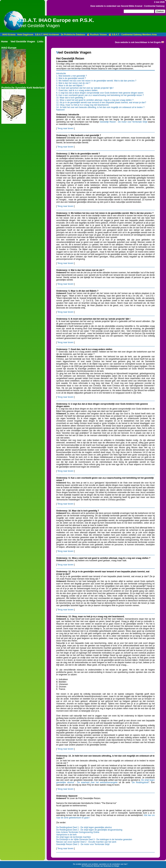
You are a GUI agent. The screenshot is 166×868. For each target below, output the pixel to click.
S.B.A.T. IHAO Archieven (47, 35)
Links (40, 41)
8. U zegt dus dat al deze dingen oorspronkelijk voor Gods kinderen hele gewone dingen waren (100, 93)
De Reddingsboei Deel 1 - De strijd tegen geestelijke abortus (84, 827)
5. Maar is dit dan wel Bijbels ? (70, 86)
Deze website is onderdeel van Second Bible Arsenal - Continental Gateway (128, 6)
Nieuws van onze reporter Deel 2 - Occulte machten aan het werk (86, 842)
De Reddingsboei (140, 782)
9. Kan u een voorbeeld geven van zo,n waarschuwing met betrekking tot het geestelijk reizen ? (100, 95)
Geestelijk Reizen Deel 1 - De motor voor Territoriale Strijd (83, 844)
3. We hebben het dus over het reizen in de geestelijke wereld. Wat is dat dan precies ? (96, 81)
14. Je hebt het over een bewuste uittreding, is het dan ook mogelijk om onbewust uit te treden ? (100, 107)
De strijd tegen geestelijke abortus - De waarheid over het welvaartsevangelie (105, 781)
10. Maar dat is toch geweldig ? (71, 98)
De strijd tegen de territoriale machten (73, 837)
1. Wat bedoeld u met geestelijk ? (72, 76)
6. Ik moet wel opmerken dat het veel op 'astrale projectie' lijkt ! (85, 88)
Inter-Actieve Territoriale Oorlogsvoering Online (78, 832)
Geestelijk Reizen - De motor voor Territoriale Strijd (123, 122)
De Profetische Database (73, 35)
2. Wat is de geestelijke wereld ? (71, 78)
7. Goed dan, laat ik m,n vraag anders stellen (77, 90)
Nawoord (60, 110)
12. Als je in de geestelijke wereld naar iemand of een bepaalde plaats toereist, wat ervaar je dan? (101, 102)
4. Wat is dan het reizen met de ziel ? (73, 83)
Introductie (61, 73)
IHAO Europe (9, 48)
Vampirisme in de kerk (66, 835)
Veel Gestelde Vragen (23, 41)
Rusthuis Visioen (97, 35)
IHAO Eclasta (9, 35)
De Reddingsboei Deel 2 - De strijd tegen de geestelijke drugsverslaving (89, 830)
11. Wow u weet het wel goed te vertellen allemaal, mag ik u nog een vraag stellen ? (95, 100)
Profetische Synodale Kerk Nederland (23, 88)
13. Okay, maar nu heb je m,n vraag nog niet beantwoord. (83, 105)
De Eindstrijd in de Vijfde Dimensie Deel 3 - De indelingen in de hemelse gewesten (94, 839)
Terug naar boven (65, 128)
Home (4, 41)
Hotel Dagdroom (25, 35)
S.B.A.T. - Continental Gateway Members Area (133, 35)
